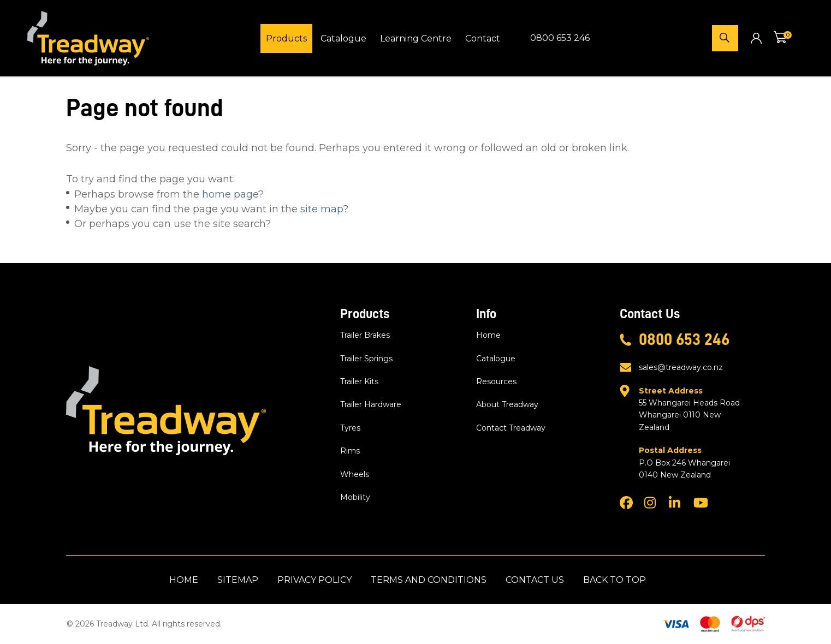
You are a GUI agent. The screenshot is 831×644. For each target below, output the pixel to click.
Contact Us (535, 580)
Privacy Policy (314, 580)
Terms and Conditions (429, 580)
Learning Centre (416, 38)
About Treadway (507, 404)
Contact (483, 38)
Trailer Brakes (365, 335)
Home (488, 335)
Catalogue (343, 38)
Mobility (355, 497)
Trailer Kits (359, 381)
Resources (496, 381)
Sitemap (238, 580)
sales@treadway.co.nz (681, 367)
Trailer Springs (366, 359)
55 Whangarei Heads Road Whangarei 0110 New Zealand (692, 409)
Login (756, 38)
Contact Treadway (511, 428)
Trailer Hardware (371, 404)
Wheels (355, 474)
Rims (350, 451)
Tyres (350, 428)
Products (286, 38)
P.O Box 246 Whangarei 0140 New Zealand (692, 462)
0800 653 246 (560, 38)
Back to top (615, 580)
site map (322, 209)
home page (230, 194)
